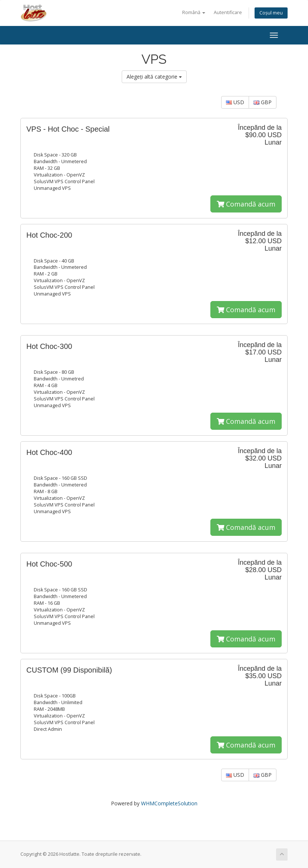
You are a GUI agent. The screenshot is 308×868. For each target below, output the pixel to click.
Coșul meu (271, 13)
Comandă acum (246, 204)
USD (235, 102)
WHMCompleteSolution (169, 803)
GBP (263, 102)
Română (194, 12)
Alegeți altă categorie (154, 77)
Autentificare (228, 12)
